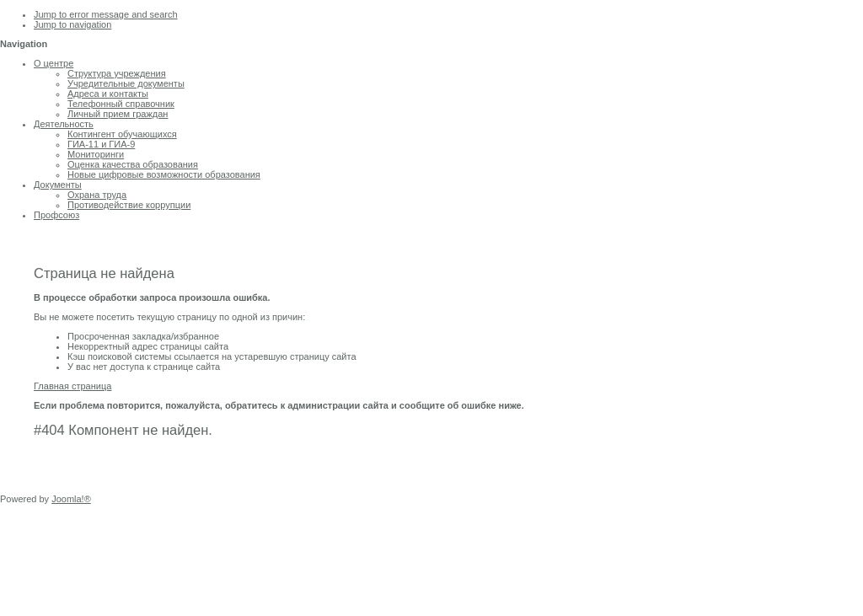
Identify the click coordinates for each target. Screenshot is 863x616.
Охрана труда (97, 195)
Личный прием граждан (118, 114)
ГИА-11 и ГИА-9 (101, 144)
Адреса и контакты (108, 94)
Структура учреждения (117, 73)
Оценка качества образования (133, 164)
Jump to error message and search (106, 14)
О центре (54, 63)
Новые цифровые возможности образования (164, 174)
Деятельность (64, 124)
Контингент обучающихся (122, 134)
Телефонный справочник (121, 104)
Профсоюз (56, 215)
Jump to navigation (72, 24)
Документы (58, 185)
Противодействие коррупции (129, 205)
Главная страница (72, 386)
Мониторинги (96, 154)
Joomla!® (71, 499)
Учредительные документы (126, 83)
